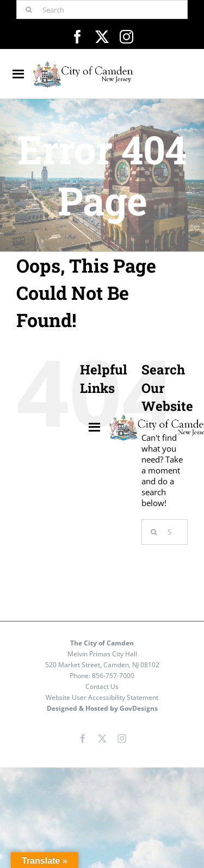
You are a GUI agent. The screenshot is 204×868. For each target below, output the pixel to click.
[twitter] (102, 37)
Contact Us (102, 687)
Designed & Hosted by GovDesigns (102, 708)
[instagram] (126, 37)
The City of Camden (102, 643)
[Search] (102, 10)
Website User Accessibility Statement (102, 697)
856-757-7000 (113, 676)
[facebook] (78, 37)
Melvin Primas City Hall (102, 654)
